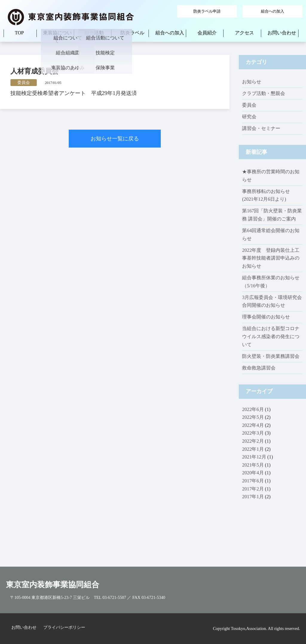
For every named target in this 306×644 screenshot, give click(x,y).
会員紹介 (207, 33)
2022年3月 (253, 433)
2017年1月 (253, 497)
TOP (19, 33)
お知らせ (252, 82)
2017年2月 (253, 489)
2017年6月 (253, 481)
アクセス (244, 33)
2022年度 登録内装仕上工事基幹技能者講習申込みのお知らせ (271, 258)
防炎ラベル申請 (207, 11)
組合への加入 (273, 11)
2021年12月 (254, 457)
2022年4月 (253, 425)
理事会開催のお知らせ (266, 317)
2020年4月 (253, 473)
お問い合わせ (282, 33)
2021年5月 (253, 465)
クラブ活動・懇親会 (264, 93)
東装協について (57, 37)
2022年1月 (253, 449)
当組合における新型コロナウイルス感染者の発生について (271, 336)
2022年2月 (253, 441)
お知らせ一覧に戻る (115, 139)
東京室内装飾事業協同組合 (53, 585)
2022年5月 (253, 417)
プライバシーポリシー (64, 627)
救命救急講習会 (259, 368)
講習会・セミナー (261, 128)
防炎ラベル (132, 33)
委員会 (249, 105)
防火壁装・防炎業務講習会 (271, 356)
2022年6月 (253, 409)
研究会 (249, 117)
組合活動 (94, 33)
